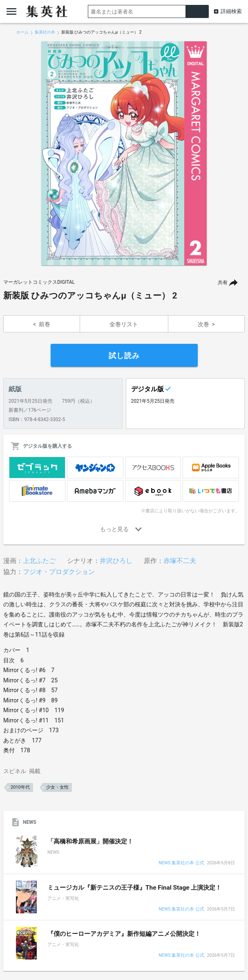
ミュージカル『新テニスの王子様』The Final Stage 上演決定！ (134, 888)
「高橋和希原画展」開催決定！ (90, 841)
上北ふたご (39, 561)
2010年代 (20, 787)
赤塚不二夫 (180, 561)
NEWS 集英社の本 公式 (181, 863)
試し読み (124, 356)
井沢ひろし (116, 561)
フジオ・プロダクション (59, 572)
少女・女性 (57, 787)
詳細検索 (231, 11)
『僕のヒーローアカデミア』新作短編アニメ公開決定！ (124, 934)
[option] (124, 153)
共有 (223, 283)
